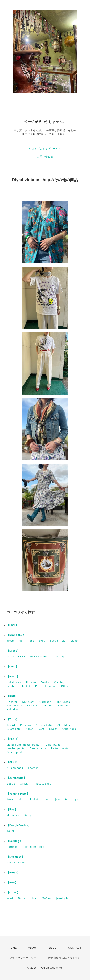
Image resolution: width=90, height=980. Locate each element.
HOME (13, 948)
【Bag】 (12, 810)
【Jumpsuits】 (17, 778)
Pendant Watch (17, 863)
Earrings (12, 847)
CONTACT (75, 948)
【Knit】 (12, 696)
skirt (42, 641)
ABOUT (33, 948)
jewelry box (63, 898)
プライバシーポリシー (23, 958)
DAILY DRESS (16, 657)
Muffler (48, 706)
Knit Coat (28, 702)
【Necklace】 (16, 857)
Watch (11, 831)
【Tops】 (13, 719)
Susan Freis (58, 641)
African (25, 784)
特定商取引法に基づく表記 (64, 958)
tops (31, 641)
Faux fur (51, 686)
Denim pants (38, 748)
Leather (12, 686)
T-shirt (11, 725)
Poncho (31, 682)
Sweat (53, 729)
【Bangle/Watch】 (19, 825)
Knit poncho (14, 706)
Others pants (15, 752)
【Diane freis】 (17, 635)
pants (74, 641)
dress (10, 641)
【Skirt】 (13, 762)
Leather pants (16, 748)
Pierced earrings (33, 847)
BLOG (53, 948)
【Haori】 (13, 677)
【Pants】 (13, 739)
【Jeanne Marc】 (18, 794)
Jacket (26, 686)
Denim (45, 682)
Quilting (59, 682)
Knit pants (64, 706)
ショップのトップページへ (45, 149)
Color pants (53, 745)
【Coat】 (13, 667)
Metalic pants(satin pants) (24, 745)
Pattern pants (60, 748)
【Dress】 (13, 651)
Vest (41, 729)
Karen (30, 729)
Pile (38, 686)
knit (21, 641)
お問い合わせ (45, 157)
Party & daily (43, 784)
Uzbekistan (14, 682)
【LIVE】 (13, 625)
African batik (44, 725)
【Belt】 (12, 883)
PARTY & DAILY (41, 657)
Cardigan (45, 702)
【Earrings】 (15, 841)
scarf (10, 898)
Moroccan (13, 815)
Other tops (69, 729)
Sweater (12, 702)
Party (28, 815)
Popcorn (26, 725)
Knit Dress (63, 702)
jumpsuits (62, 800)
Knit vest (33, 706)
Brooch (23, 898)
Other (65, 686)
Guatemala (14, 729)
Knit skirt (12, 709)
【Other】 (13, 893)
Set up (60, 657)
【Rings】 (13, 873)
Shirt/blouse (65, 725)
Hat (35, 898)
